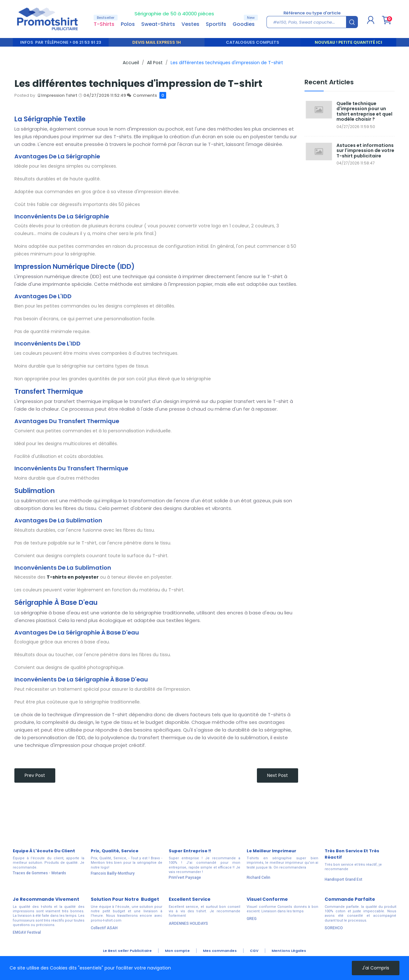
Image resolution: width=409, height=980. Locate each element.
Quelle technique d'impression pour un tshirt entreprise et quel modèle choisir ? (364, 111)
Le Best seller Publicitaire (127, 951)
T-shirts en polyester (73, 577)
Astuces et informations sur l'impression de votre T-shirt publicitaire (365, 151)
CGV (254, 951)
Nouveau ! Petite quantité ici (348, 42)
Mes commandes (220, 951)
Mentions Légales (289, 951)
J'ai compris (376, 968)
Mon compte (177, 951)
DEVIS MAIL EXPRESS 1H (157, 42)
